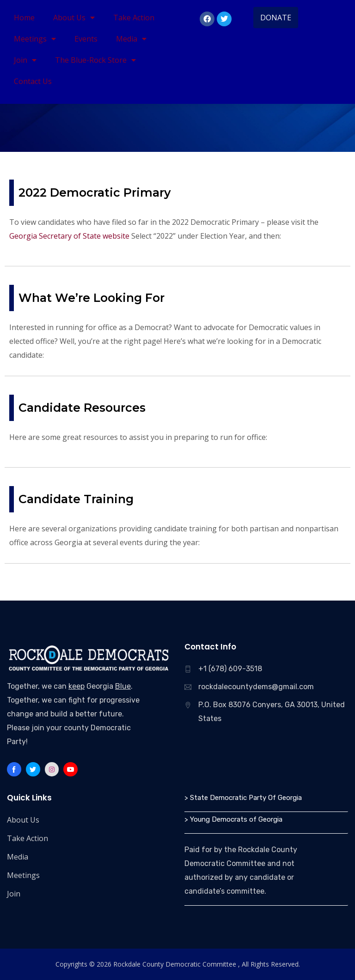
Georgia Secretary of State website (69, 236)
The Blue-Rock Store (95, 60)
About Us (74, 18)
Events (86, 39)
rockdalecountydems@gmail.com (256, 687)
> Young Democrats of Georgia (233, 819)
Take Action (134, 18)
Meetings (35, 39)
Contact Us (33, 81)
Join (25, 60)
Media (131, 39)
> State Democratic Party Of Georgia (243, 798)
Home (24, 18)
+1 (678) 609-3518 (230, 669)
